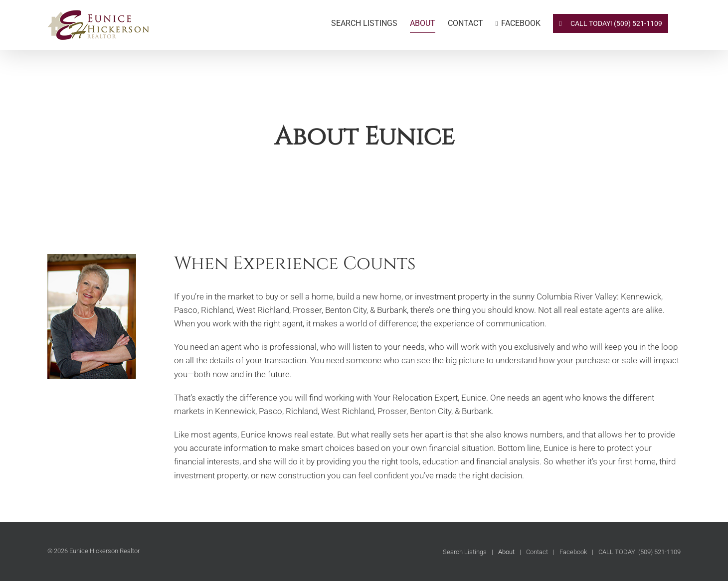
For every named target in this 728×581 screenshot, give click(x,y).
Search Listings (465, 552)
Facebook (573, 552)
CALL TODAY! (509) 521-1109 (639, 552)
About (506, 552)
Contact (537, 552)
